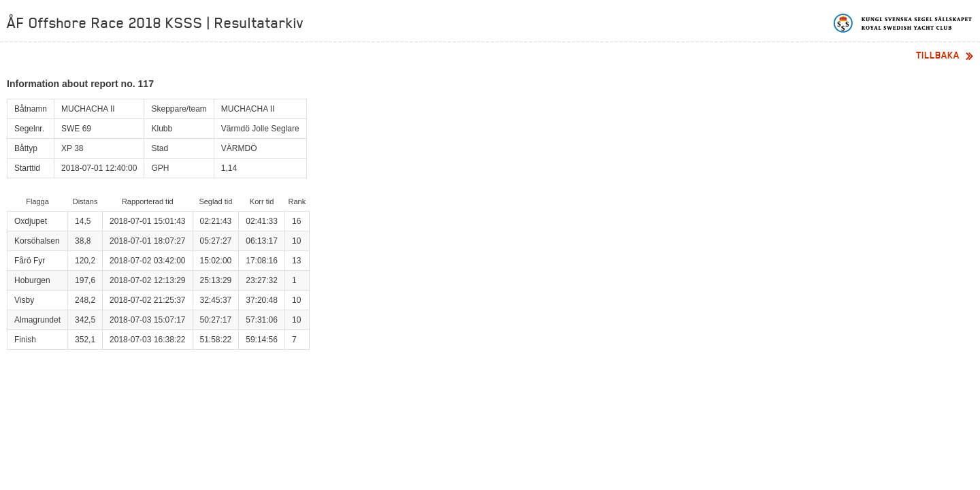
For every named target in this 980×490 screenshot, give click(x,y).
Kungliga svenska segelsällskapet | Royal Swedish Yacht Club (903, 23)
